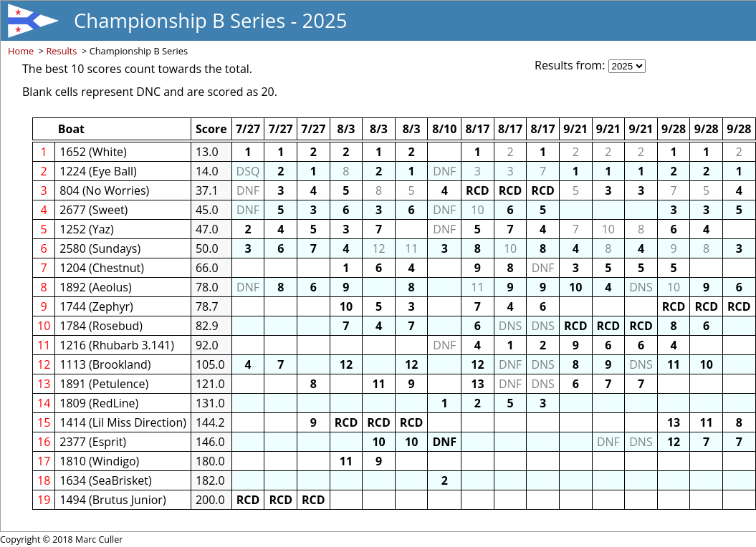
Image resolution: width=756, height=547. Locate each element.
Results (61, 51)
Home (21, 51)
